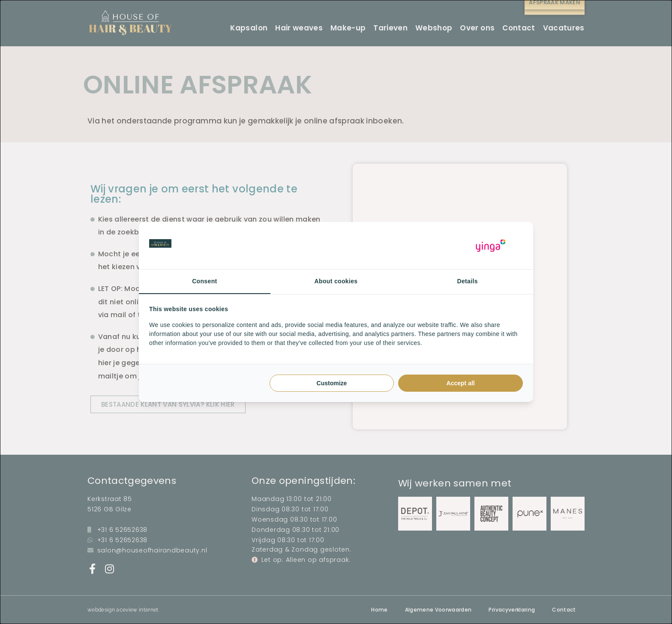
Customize (332, 383)
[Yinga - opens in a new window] (491, 246)
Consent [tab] (204, 281)
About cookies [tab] (336, 281)
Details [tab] (468, 281)
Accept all (461, 383)
